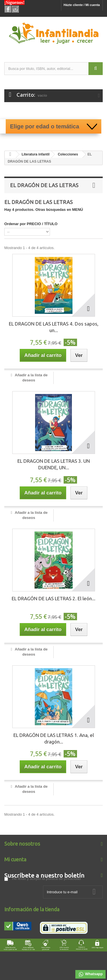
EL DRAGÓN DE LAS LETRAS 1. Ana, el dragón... (54, 738)
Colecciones (68, 154)
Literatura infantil (36, 154)
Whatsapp (90, 974)
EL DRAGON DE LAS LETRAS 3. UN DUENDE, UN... (54, 464)
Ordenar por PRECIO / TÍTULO (31, 224)
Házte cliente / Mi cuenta (82, 5)
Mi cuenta (15, 859)
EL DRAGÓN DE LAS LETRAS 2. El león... (53, 598)
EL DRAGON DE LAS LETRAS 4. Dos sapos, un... (54, 327)
